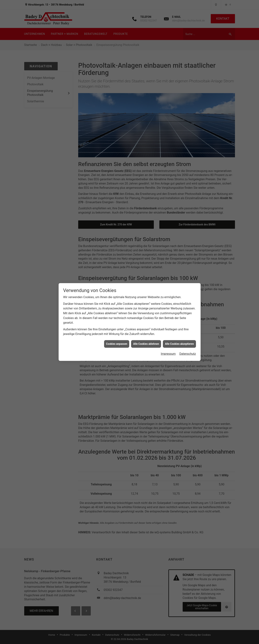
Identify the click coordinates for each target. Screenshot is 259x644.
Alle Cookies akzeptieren (179, 330)
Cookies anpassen (117, 330)
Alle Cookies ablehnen (146, 330)
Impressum (168, 340)
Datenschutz (188, 340)
